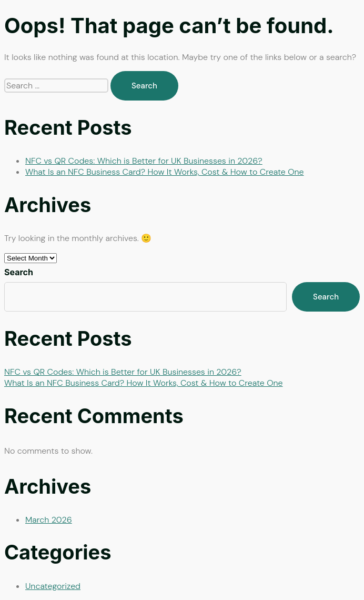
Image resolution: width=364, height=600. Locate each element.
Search (19, 272)
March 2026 (49, 520)
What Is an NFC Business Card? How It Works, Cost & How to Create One (165, 172)
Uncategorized (53, 586)
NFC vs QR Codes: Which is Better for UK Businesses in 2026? (144, 161)
